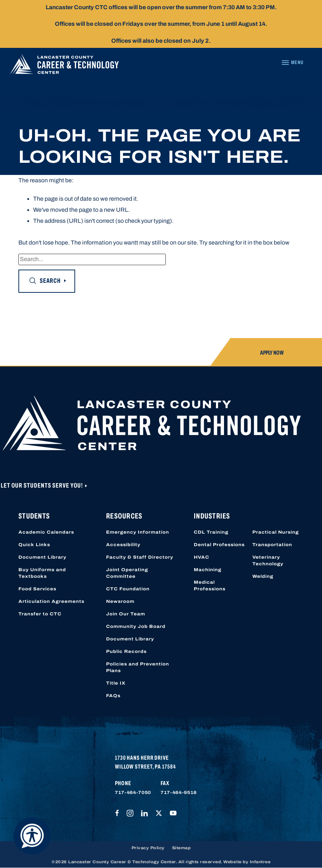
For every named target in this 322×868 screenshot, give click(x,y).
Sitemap (181, 848)
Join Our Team (126, 614)
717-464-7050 (133, 793)
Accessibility (123, 545)
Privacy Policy (148, 848)
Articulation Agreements (51, 601)
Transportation (272, 545)
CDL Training (211, 532)
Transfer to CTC (40, 614)
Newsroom (120, 601)
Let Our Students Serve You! (42, 486)
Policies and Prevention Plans (138, 667)
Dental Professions (219, 545)
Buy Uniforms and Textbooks (42, 573)
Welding (263, 576)
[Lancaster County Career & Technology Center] (64, 66)
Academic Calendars (46, 532)
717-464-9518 (179, 793)
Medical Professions (210, 586)
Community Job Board (136, 626)
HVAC (202, 557)
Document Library (42, 557)
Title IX (116, 683)
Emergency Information (138, 532)
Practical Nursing (276, 532)
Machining (208, 570)
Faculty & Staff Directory (140, 557)
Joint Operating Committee (127, 573)
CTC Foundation (128, 589)
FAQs (113, 696)
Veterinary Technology (268, 560)
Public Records (126, 651)
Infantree (260, 862)
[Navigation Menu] (292, 63)
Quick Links (34, 545)
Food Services (37, 589)
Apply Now (272, 353)
